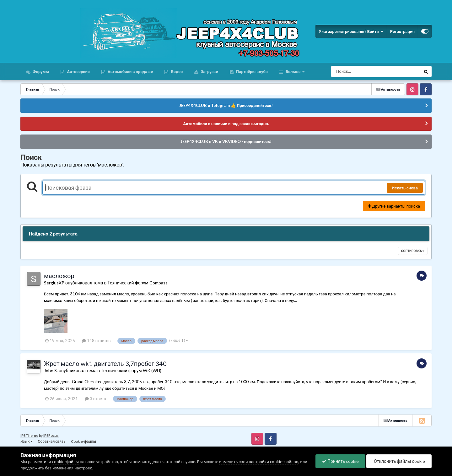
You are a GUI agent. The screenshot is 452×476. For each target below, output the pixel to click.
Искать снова (405, 188)
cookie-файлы (66, 462)
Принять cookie (340, 461)
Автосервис (78, 71)
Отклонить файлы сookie (399, 461)
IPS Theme (29, 435)
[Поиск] (364, 71)
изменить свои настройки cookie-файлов (259, 462)
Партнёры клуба (251, 71)
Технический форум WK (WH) (131, 370)
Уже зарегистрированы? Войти (351, 31)
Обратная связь (52, 441)
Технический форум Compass (137, 283)
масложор (59, 276)
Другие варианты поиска (394, 206)
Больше (293, 71)
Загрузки (209, 71)
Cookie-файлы (83, 441)
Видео (176, 71)
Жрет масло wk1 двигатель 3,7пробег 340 (105, 363)
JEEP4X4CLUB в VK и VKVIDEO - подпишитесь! (226, 141)
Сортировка (413, 251)
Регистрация (402, 31)
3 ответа (95, 399)
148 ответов (96, 341)
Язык (27, 441)
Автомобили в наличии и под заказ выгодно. (226, 124)
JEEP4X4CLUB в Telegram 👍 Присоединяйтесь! (226, 105)
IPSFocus (51, 435)
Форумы (40, 71)
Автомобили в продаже (130, 71)
